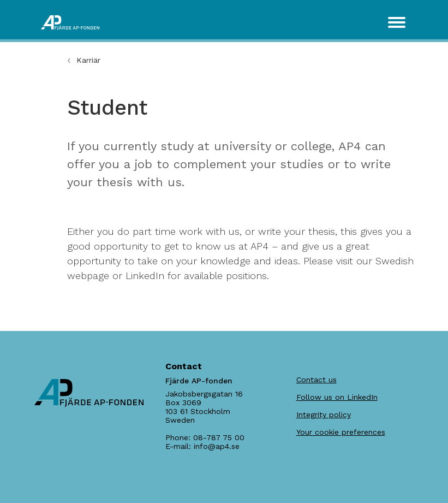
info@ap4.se (217, 446)
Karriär (88, 60)
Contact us (316, 380)
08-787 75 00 (219, 437)
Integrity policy (324, 415)
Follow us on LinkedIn (337, 397)
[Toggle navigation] (397, 22)
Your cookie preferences (341, 432)
